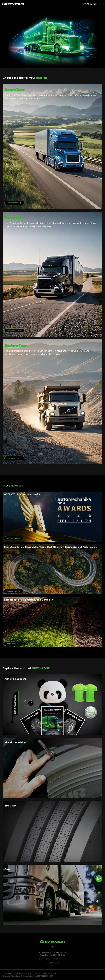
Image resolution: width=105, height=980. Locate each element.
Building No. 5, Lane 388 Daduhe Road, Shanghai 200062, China (52, 954)
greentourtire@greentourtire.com (53, 959)
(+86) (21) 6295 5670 (52, 963)
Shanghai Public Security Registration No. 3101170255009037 (28, 976)
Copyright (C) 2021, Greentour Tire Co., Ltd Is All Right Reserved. (29, 973)
